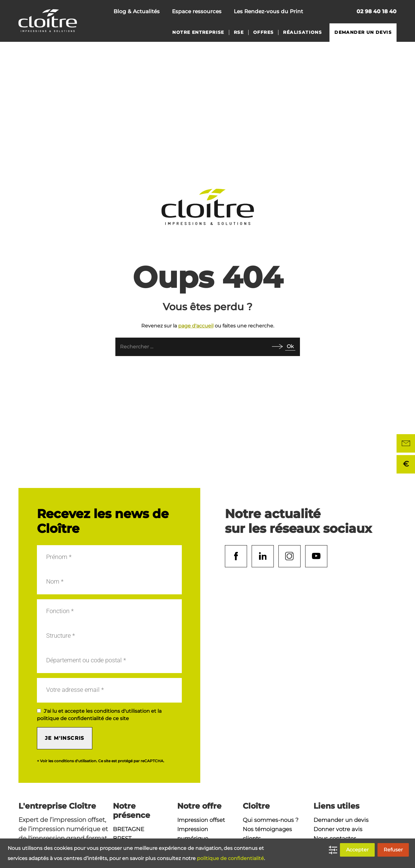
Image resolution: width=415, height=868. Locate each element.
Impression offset (201, 820)
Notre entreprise (198, 32)
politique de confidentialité (230, 858)
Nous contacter (319, 12)
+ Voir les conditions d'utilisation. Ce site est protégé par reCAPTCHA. (101, 761)
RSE (239, 32)
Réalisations (302, 32)
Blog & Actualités (137, 11)
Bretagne (129, 829)
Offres (263, 32)
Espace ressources (197, 11)
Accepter (357, 850)
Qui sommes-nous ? (271, 820)
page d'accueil (196, 326)
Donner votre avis (338, 829)
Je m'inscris (65, 738)
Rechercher (340, 12)
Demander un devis (363, 32)
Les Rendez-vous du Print (268, 11)
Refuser (393, 850)
